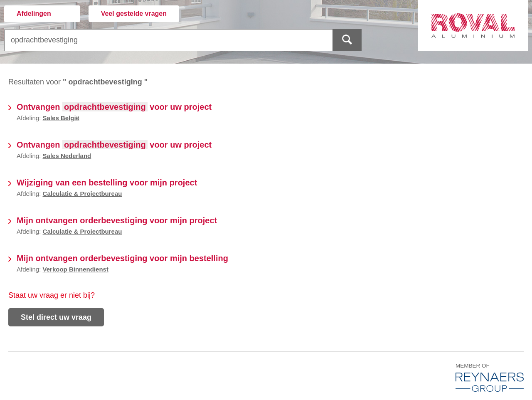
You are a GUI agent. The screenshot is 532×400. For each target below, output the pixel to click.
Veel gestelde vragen (134, 14)
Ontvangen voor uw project (114, 107)
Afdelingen (34, 14)
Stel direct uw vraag (56, 317)
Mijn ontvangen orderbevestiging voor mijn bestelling (122, 258)
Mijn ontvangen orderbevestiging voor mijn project (117, 220)
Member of (490, 377)
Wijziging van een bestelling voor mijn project (107, 183)
